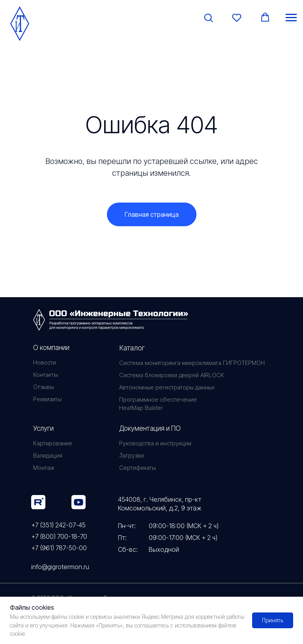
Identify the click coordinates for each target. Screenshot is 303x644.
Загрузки (131, 455)
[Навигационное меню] (291, 18)
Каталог (132, 348)
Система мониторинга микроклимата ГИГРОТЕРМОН (192, 363)
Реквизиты (47, 399)
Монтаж (44, 468)
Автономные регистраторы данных (167, 387)
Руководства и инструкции (155, 443)
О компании (51, 348)
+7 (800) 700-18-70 (59, 536)
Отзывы (44, 387)
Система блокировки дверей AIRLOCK (172, 375)
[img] (38, 502)
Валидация (48, 455)
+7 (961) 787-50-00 (59, 548)
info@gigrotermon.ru (60, 567)
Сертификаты (137, 468)
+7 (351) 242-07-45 (58, 525)
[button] (208, 17)
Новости (45, 362)
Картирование (53, 443)
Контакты (46, 375)
